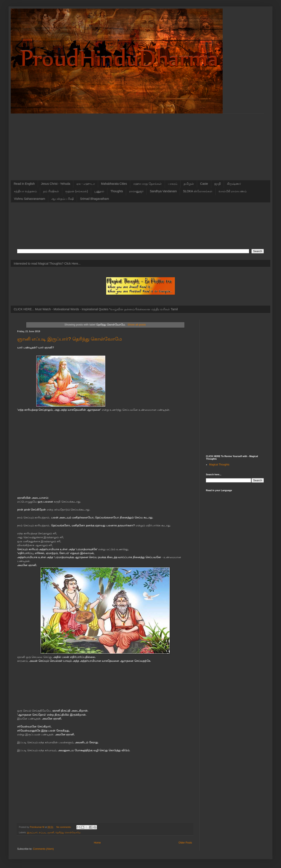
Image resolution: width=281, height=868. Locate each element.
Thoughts (117, 191)
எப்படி (42, 832)
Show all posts (137, 325)
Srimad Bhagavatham (94, 199)
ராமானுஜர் (136, 191)
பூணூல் (99, 191)
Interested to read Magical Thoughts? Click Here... (47, 264)
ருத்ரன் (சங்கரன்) (77, 191)
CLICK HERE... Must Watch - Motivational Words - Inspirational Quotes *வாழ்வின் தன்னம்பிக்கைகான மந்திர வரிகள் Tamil (96, 309)
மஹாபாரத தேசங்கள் (147, 184)
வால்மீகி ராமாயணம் (233, 191)
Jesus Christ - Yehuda (56, 184)
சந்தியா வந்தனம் (25, 191)
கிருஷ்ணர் (234, 184)
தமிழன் (189, 184)
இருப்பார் (32, 832)
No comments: (64, 827)
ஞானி (51, 832)
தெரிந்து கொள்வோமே (68, 832)
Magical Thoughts (219, 465)
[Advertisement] (140, 144)
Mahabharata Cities (114, 184)
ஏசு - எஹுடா (85, 184)
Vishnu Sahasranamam (29, 199)
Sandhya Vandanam (163, 191)
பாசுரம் (173, 184)
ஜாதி (218, 184)
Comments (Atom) (43, 849)
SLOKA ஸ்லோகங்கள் (198, 191)
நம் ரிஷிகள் (51, 191)
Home (97, 843)
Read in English (24, 184)
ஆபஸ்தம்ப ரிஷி (63, 199)
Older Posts (185, 843)
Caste (204, 184)
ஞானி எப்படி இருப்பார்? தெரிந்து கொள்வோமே (70, 339)
